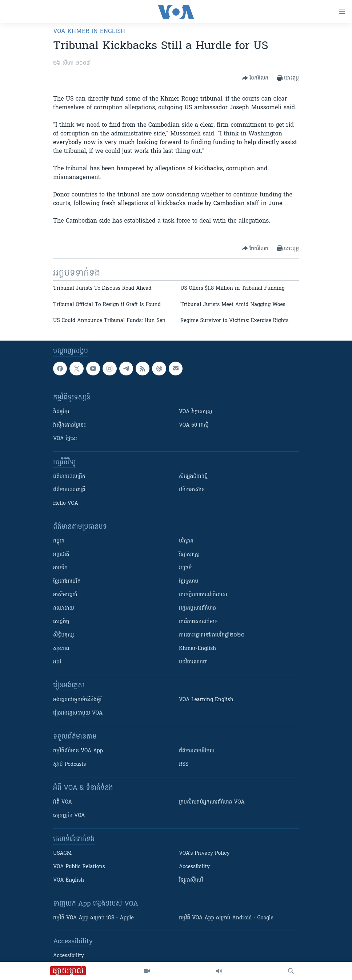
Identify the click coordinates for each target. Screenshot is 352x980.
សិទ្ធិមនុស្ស (64, 635)
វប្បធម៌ (185, 568)
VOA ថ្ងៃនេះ (65, 439)
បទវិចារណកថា (193, 662)
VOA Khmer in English (89, 32)
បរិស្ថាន (186, 541)
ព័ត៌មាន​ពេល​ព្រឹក (69, 477)
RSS (184, 765)
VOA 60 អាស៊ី (194, 425)
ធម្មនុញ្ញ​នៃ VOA (69, 816)
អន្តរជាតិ (61, 555)
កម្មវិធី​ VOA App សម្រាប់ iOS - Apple (93, 918)
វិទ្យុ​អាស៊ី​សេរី (191, 880)
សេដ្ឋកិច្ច (61, 622)
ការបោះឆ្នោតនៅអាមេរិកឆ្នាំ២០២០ (212, 635)
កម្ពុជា (59, 541)
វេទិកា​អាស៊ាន (192, 490)
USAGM (62, 853)
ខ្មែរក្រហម (189, 582)
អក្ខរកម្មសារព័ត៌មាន (197, 608)
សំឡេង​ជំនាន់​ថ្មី (193, 477)
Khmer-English (197, 649)
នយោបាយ (64, 608)
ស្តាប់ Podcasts (69, 765)
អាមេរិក (60, 568)
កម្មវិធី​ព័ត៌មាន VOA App (78, 751)
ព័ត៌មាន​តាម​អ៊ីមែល (197, 751)
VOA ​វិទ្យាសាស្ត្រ (195, 412)
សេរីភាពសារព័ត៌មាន (198, 622)
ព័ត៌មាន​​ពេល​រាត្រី (69, 490)
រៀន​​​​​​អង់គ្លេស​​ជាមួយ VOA (78, 713)
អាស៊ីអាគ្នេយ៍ (65, 595)
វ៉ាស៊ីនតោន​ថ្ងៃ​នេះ (70, 425)
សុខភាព (61, 649)
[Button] (255, 78)
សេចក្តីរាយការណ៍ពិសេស (203, 595)
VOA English (69, 880)
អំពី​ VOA (63, 802)
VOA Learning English (206, 700)
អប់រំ (57, 662)
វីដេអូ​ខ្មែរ (61, 412)
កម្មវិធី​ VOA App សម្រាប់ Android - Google (226, 918)
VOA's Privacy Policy (204, 853)
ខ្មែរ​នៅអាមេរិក (67, 582)
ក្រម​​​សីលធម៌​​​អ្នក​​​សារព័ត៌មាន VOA (212, 802)
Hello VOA (66, 503)
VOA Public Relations (79, 867)
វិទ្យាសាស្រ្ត (189, 555)
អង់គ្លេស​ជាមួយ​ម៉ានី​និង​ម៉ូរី (77, 700)
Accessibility (194, 867)
